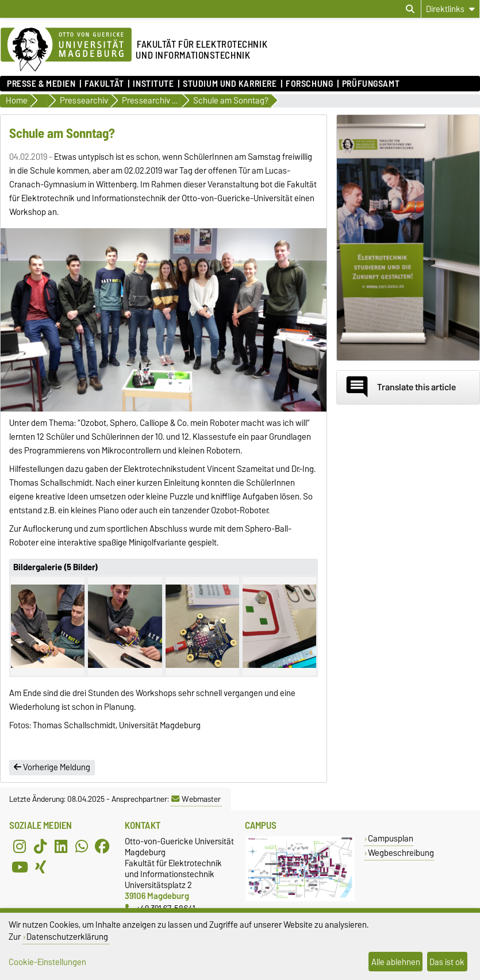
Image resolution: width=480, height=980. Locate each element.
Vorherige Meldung (52, 767)
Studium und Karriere (230, 84)
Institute (153, 84)
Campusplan (391, 838)
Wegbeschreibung (401, 853)
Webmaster (196, 799)
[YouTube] (20, 867)
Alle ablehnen (396, 962)
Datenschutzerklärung (67, 937)
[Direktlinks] (450, 9)
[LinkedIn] (61, 846)
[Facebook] (102, 846)
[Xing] (40, 867)
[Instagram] (20, 846)
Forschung (309, 84)
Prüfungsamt (371, 84)
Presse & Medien (41, 84)
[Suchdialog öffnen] (410, 9)
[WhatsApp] (82, 846)
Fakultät (104, 84)
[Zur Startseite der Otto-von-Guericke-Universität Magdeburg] (66, 50)
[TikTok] (40, 846)
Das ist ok (447, 962)
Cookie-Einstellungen (47, 962)
